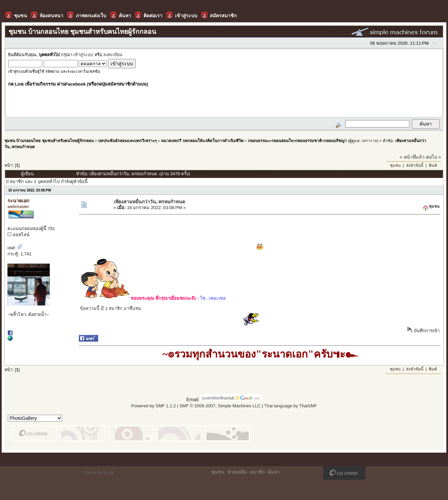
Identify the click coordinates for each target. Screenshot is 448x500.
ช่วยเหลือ (237, 472)
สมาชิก (257, 472)
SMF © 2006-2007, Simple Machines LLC (220, 406)
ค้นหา (274, 472)
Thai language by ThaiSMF (291, 406)
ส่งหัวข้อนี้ (415, 165)
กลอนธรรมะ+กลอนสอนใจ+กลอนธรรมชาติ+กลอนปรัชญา (297, 141)
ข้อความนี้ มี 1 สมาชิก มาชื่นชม (111, 308)
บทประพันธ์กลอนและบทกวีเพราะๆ (127, 141)
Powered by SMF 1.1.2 (153, 406)
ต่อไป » (434, 157)
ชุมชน (395, 165)
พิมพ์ (433, 165)
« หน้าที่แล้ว (412, 157)
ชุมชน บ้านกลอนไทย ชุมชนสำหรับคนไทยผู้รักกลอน (49, 141)
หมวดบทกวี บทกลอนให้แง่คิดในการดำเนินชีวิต (202, 141)
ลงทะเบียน (113, 55)
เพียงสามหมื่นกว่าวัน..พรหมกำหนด (150, 202)
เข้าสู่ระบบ (83, 55)
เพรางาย (369, 141)
